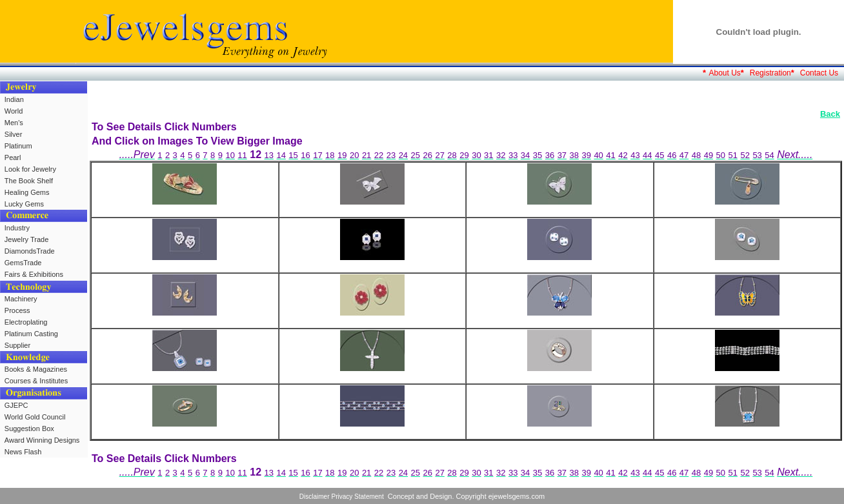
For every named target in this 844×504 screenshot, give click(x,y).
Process (17, 310)
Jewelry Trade (26, 239)
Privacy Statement (358, 497)
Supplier (17, 345)
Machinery (21, 299)
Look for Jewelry (30, 169)
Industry (17, 228)
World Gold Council (35, 417)
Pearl (13, 157)
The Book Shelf (29, 181)
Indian (14, 99)
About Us (724, 73)
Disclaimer (315, 497)
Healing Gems (27, 192)
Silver (14, 134)
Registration (770, 73)
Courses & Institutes (36, 381)
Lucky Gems (24, 204)
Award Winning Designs (42, 440)
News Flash (23, 452)
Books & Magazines (36, 369)
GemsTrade (23, 263)
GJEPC (16, 405)
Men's (14, 123)
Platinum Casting (31, 334)
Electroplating (26, 322)
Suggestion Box (29, 428)
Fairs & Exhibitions (34, 274)
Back (830, 114)
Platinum (18, 146)
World (14, 111)
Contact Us (819, 73)
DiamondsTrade (30, 251)
